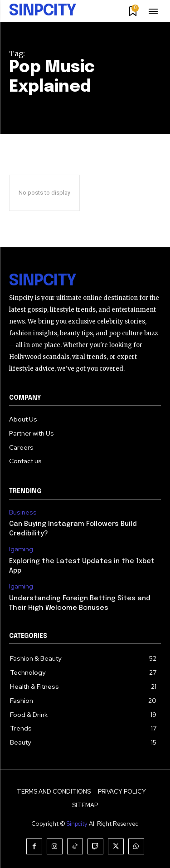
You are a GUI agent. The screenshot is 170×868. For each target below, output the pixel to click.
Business (23, 512)
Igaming (21, 549)
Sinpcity (77, 824)
